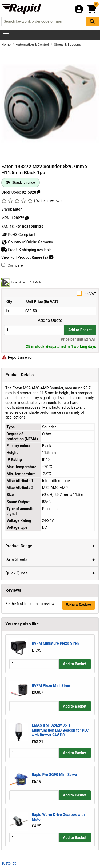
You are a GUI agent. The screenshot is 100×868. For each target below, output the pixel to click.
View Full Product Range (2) (27, 257)
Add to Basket (80, 330)
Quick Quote (17, 573)
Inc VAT (50, 293)
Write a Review (79, 605)
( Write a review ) (48, 201)
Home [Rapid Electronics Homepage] (6, 44)
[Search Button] (92, 21)
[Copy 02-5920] (39, 192)
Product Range (19, 546)
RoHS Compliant (18, 235)
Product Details (19, 375)
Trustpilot (8, 863)
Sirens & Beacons (67, 44)
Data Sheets (16, 559)
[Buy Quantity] (34, 330)
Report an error (17, 357)
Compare (12, 265)
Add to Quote (50, 321)
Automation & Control (33, 44)
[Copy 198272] (27, 218)
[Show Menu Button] (6, 35)
